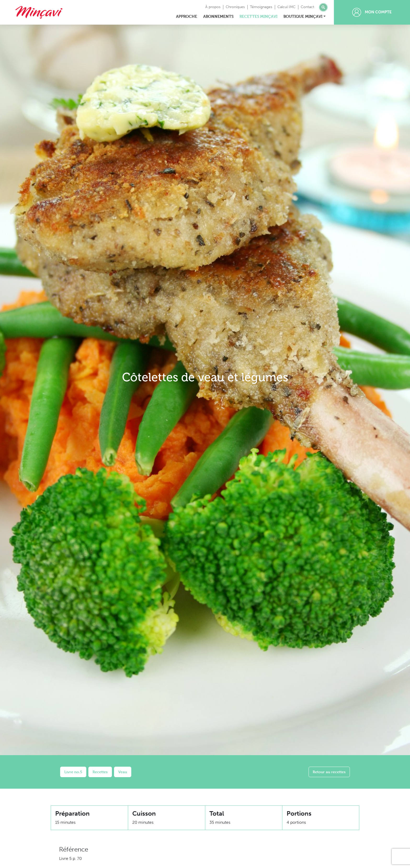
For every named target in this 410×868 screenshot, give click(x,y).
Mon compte (372, 12)
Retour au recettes (329, 772)
